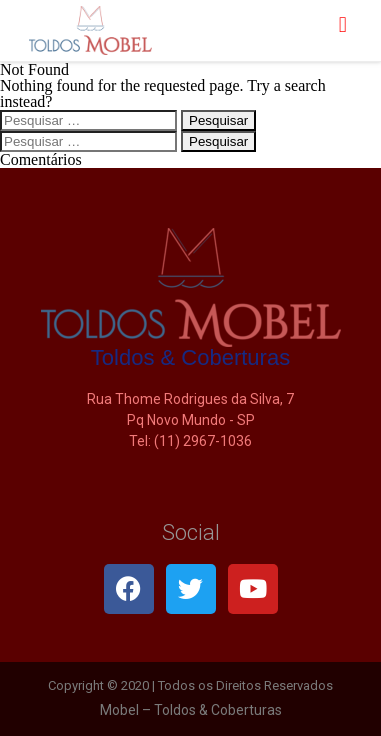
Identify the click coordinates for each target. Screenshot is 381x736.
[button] (342, 25)
